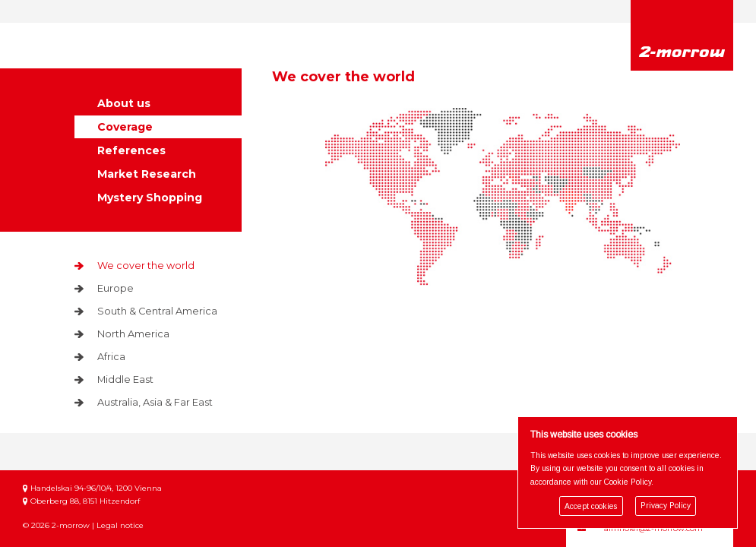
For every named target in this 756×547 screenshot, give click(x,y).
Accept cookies (591, 506)
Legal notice (120, 512)
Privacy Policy (666, 506)
